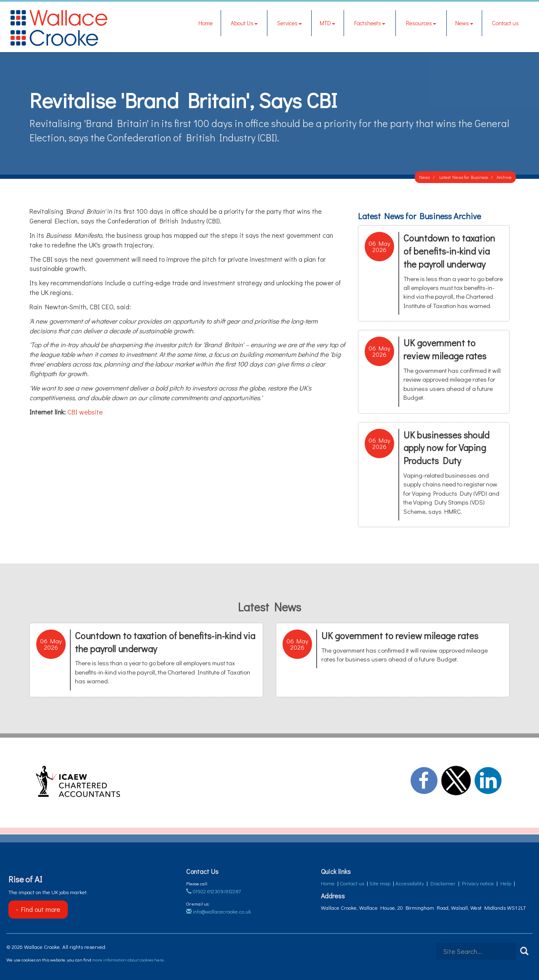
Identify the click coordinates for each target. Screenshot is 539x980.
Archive (504, 177)
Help (506, 883)
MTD (327, 23)
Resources (421, 23)
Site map (380, 883)
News (464, 23)
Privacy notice (478, 883)
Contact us (505, 23)
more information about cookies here (128, 960)
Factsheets (370, 23)
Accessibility (410, 883)
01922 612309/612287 (213, 891)
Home (205, 23)
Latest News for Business (464, 177)
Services (290, 23)
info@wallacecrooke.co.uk (219, 911)
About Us (244, 23)
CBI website (85, 412)
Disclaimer (443, 883)
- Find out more (38, 909)
